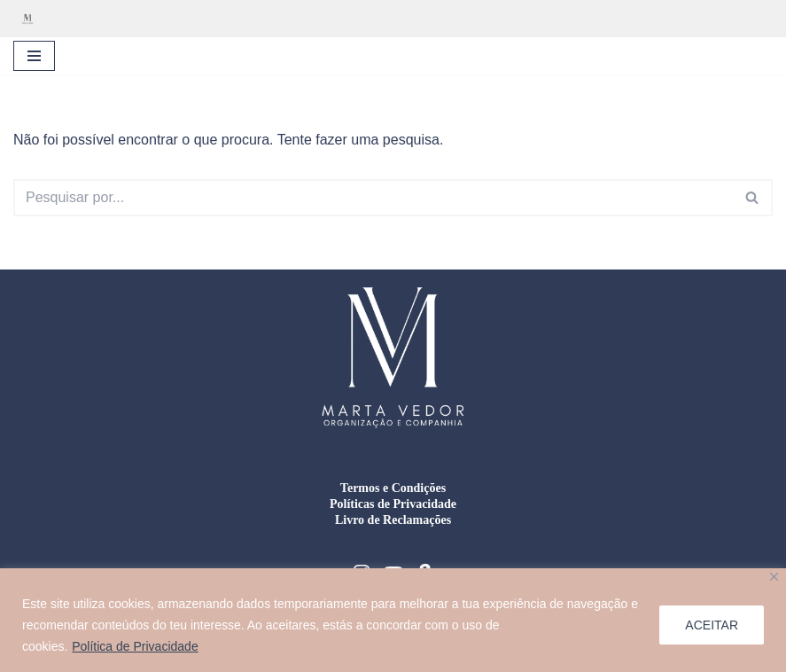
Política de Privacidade (135, 646)
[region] (393, 620)
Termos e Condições (393, 488)
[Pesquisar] (373, 198)
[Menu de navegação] (34, 56)
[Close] (774, 577)
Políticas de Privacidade (393, 504)
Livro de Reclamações (393, 520)
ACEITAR (712, 625)
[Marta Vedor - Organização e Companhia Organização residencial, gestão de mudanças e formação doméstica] (32, 19)
